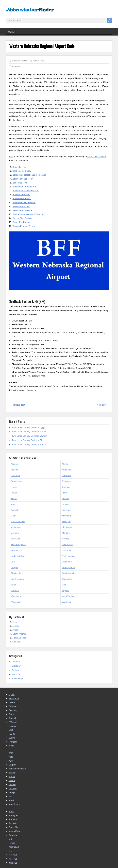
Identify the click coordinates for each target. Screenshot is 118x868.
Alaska (65, 464)
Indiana (65, 498)
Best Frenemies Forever (24, 202)
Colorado (66, 475)
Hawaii (14, 493)
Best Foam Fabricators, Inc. (26, 191)
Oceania (17, 642)
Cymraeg (13, 710)
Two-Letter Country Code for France (29, 444)
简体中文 (13, 859)
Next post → (103, 405)
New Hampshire (18, 544)
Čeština (12, 706)
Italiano (12, 773)
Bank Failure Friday (22, 171)
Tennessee (67, 579)
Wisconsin (16, 602)
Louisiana (67, 510)
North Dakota (68, 556)
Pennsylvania (68, 567)
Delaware (66, 481)
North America (19, 638)
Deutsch (13, 718)
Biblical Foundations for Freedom (28, 214)
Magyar (12, 765)
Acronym (16, 66)
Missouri (15, 533)
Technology (17, 679)
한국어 (12, 781)
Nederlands (14, 804)
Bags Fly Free (19, 167)
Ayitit (11, 761)
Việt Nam (13, 855)
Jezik (11, 757)
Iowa (13, 504)
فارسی (12, 734)
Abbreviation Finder (97, 157)
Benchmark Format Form (24, 187)
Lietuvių (12, 784)
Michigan (66, 521)
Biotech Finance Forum (24, 226)
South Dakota (17, 579)
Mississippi (67, 527)
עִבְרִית (11, 746)
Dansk (12, 714)
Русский (13, 823)
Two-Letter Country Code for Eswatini (30, 436)
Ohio (13, 562)
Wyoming (66, 602)
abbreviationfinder (20, 61)
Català (12, 702)
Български (14, 698)
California (15, 475)
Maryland (66, 516)
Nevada (66, 539)
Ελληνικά (13, 722)
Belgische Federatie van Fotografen (30, 175)
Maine (14, 516)
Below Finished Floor (23, 179)
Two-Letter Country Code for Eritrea (29, 432)
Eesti (11, 730)
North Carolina (18, 556)
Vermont (15, 590)
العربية (12, 694)
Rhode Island (17, 573)
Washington (16, 596)
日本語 (12, 777)
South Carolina (69, 573)
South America (20, 634)
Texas (14, 585)
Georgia (66, 487)
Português (13, 815)
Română (13, 819)
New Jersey (67, 544)
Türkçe (12, 843)
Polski (11, 811)
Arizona (14, 470)
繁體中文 (13, 863)
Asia (15, 622)
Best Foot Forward (21, 195)
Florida (14, 487)
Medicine (16, 674)
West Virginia (68, 596)
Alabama (15, 464)
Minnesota (16, 527)
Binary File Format (21, 222)
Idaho (65, 493)
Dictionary (17, 666)
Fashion (16, 670)
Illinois (14, 498)
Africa (15, 630)
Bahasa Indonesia (17, 769)
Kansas (65, 504)
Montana (66, 533)
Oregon (14, 567)
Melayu (12, 792)
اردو (10, 851)
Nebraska (15, 539)
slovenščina (14, 831)
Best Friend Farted (21, 206)
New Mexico (17, 550)
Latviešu (13, 788)
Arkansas (66, 470)
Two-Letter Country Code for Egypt (28, 427)
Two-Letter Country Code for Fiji (27, 440)
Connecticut (16, 481)
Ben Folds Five (20, 183)
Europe (16, 626)
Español (12, 726)
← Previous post (17, 405)
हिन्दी (11, 753)
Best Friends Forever (23, 210)
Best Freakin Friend (22, 199)
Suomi (12, 738)
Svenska (13, 835)
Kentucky (15, 510)
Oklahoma (67, 562)
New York (66, 550)
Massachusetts (18, 521)
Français (13, 742)
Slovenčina (14, 827)
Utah (64, 585)
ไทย (11, 839)
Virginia (65, 590)
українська (14, 847)
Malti (11, 796)
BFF (11, 157)
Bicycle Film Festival (22, 218)
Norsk (11, 800)
